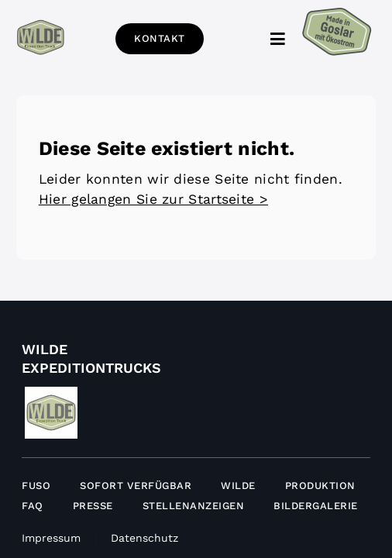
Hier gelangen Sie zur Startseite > (153, 211)
